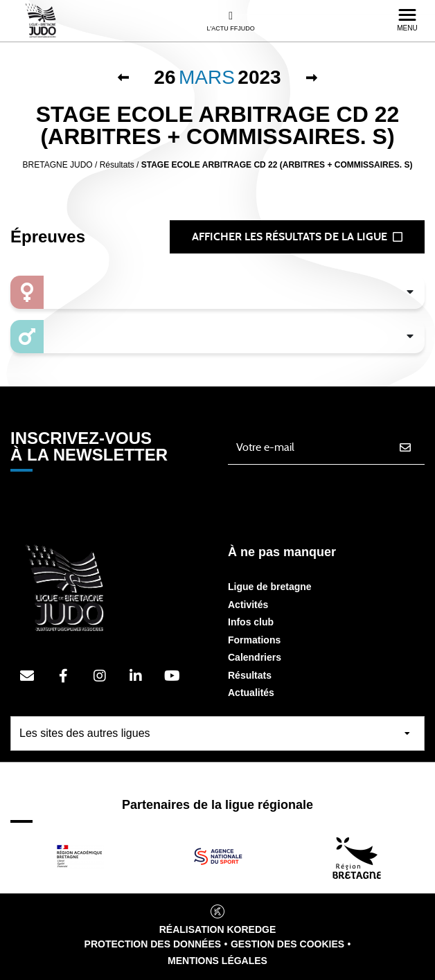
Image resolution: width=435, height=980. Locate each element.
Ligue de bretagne (270, 587)
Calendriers (255, 657)
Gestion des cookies (287, 944)
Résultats (250, 675)
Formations (254, 640)
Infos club (251, 622)
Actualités (251, 693)
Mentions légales (217, 961)
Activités (248, 605)
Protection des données (153, 944)
